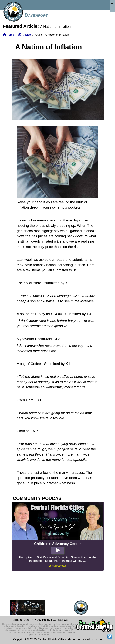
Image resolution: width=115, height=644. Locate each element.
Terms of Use (20, 620)
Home (8, 35)
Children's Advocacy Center (57, 544)
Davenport (36, 15)
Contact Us (60, 620)
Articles (24, 35)
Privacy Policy (41, 620)
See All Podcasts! (57, 566)
